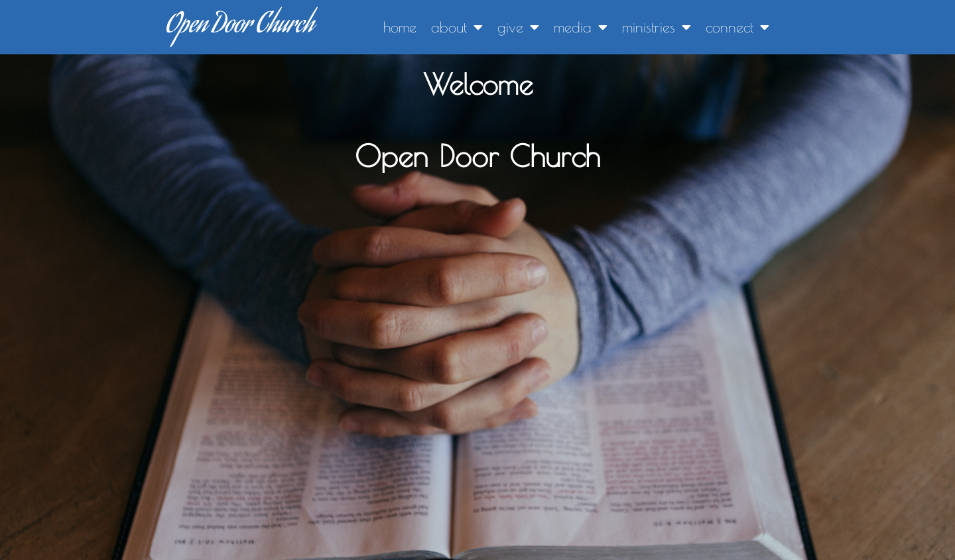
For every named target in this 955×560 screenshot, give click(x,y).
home (400, 27)
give (518, 27)
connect (737, 27)
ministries (657, 27)
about (457, 27)
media (581, 27)
